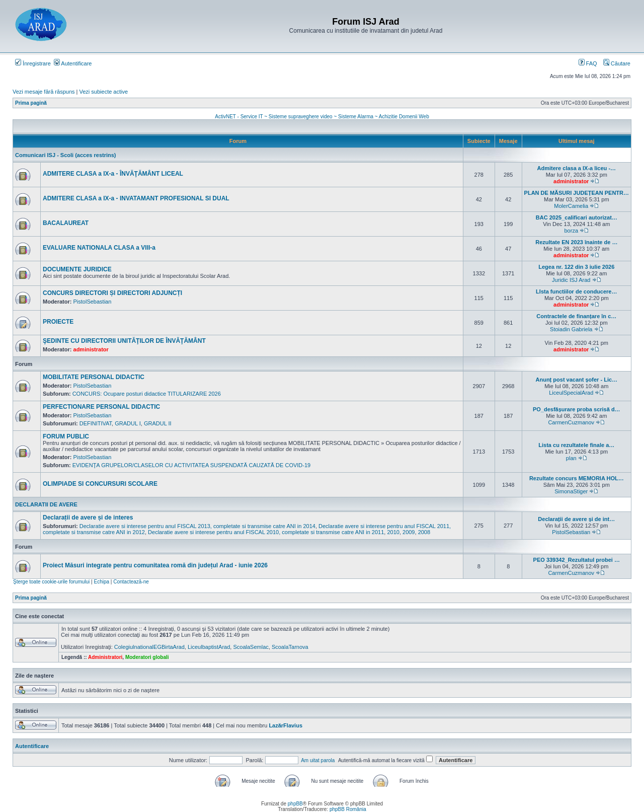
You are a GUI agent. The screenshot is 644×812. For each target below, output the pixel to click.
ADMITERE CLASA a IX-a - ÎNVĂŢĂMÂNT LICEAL (113, 174)
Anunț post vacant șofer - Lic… (577, 380)
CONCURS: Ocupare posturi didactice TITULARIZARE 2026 (147, 394)
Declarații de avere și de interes (88, 518)
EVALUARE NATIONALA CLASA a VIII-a (99, 248)
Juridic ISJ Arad (571, 280)
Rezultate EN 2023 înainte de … (576, 242)
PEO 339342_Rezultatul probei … (577, 560)
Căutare (617, 63)
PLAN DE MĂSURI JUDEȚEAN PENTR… (577, 193)
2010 (393, 532)
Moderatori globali (147, 657)
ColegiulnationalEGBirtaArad (149, 647)
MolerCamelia (571, 206)
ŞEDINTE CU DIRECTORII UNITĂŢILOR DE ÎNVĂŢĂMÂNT (124, 341)
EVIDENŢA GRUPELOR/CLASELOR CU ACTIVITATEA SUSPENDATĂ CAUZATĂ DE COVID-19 (192, 465)
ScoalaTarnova (290, 647)
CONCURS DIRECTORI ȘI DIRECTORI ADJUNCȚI (112, 293)
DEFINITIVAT (96, 423)
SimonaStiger (571, 491)
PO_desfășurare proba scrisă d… (577, 409)
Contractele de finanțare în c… (576, 316)
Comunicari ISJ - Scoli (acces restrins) (66, 155)
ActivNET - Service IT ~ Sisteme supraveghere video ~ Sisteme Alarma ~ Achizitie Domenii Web (322, 117)
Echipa (101, 582)
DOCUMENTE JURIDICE (77, 269)
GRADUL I (128, 423)
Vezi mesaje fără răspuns (44, 92)
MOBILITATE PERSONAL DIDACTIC (94, 377)
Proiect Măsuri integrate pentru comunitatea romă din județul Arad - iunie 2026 (155, 565)
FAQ (588, 63)
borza (572, 231)
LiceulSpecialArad (571, 393)
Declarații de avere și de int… (576, 519)
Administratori (105, 657)
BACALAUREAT (66, 223)
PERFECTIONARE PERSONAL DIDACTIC (101, 407)
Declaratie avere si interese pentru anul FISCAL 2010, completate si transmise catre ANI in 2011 (266, 532)
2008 (424, 532)
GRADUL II (158, 423)
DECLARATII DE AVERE (46, 504)
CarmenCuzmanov (571, 422)
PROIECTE (58, 322)
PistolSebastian (93, 302)
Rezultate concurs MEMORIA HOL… (577, 478)
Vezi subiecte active (104, 92)
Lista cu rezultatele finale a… (576, 445)
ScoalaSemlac (251, 647)
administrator (571, 181)
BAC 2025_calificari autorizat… (577, 217)
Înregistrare (33, 63)
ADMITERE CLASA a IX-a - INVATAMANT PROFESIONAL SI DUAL (136, 198)
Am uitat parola (318, 760)
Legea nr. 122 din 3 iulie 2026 (576, 267)
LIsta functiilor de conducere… (576, 291)
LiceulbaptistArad (209, 647)
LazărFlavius (286, 725)
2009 (409, 532)
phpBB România (348, 809)
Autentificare (73, 63)
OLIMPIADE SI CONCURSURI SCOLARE (100, 484)
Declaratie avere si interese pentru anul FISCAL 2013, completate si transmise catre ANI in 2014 (197, 526)
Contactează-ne (131, 582)
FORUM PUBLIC (66, 436)
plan (571, 458)
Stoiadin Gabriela (571, 329)
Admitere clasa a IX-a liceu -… (577, 168)
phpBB (295, 804)
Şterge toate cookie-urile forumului (51, 582)
